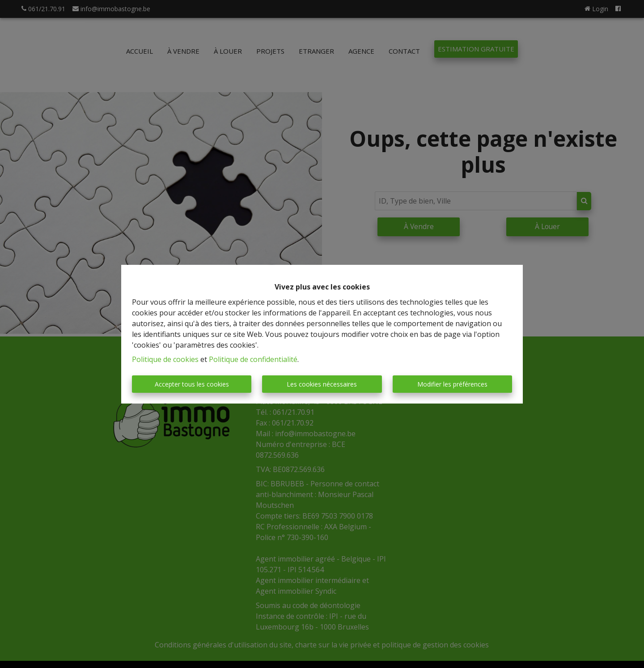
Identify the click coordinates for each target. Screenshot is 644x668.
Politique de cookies (165, 359)
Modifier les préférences (452, 384)
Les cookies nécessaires (322, 384)
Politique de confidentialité (253, 359)
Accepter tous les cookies (192, 384)
